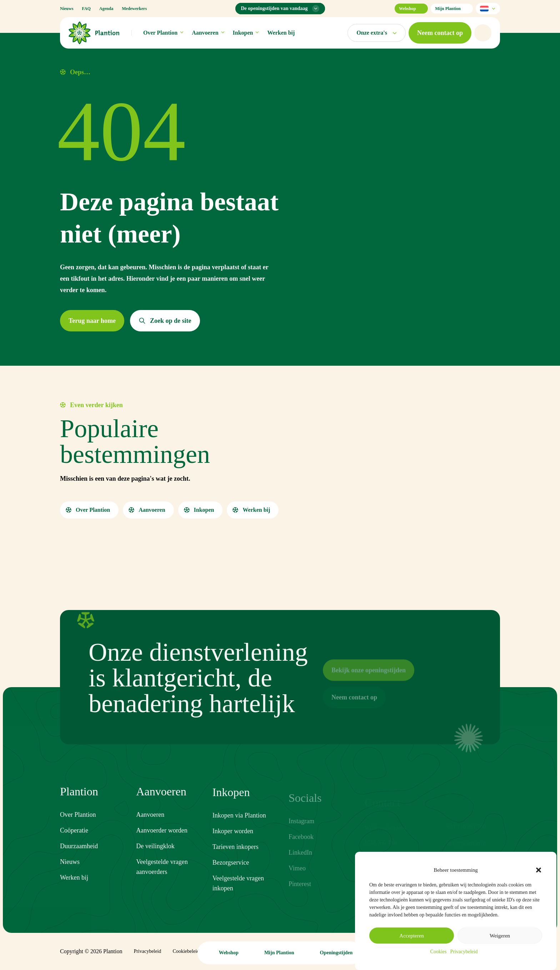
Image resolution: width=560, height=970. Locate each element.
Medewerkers (134, 9)
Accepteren (411, 936)
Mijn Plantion (452, 9)
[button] (539, 870)
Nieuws (67, 9)
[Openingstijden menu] (280, 9)
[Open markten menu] (377, 33)
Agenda (106, 9)
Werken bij (281, 33)
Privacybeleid (464, 952)
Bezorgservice (231, 873)
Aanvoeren (208, 33)
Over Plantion (163, 33)
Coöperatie (74, 831)
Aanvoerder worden (162, 836)
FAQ (86, 9)
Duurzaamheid (79, 847)
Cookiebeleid (186, 951)
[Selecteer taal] (488, 9)
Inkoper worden (233, 841)
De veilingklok (155, 852)
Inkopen (246, 33)
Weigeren (500, 936)
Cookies (439, 952)
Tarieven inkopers (236, 857)
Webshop (411, 9)
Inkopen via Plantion (239, 826)
